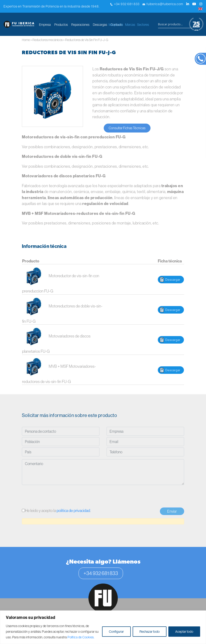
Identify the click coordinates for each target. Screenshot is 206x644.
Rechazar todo (150, 632)
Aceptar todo (184, 632)
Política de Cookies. (81, 637)
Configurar (116, 632)
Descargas (100, 25)
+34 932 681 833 (125, 4)
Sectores (143, 25)
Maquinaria (116, 25)
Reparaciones (80, 25)
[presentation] (58, 497)
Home (26, 40)
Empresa (45, 25)
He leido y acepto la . (56, 510)
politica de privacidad (73, 510)
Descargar (173, 280)
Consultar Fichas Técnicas (127, 128)
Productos (61, 25)
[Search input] (175, 24)
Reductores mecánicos (48, 40)
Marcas (130, 25)
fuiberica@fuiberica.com (163, 4)
